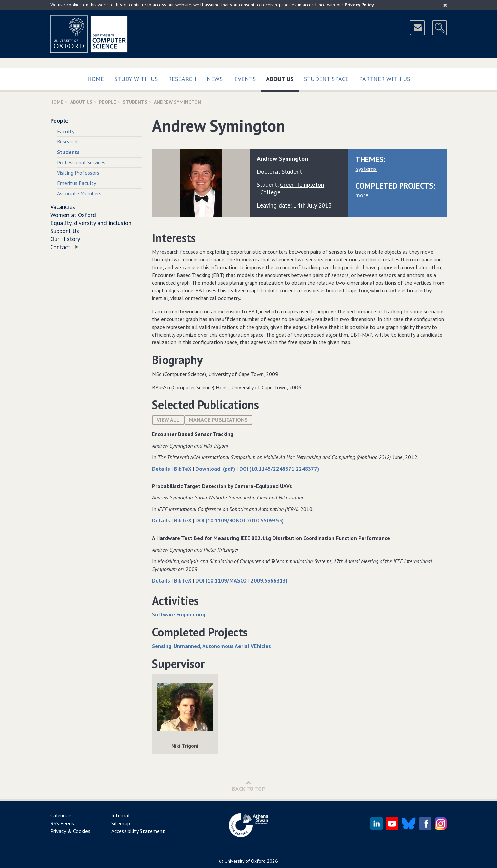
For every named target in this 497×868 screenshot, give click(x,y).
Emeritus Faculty (77, 183)
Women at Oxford (73, 215)
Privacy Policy (359, 5)
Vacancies (63, 207)
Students (135, 102)
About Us (282, 77)
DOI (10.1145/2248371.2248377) (279, 469)
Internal (120, 815)
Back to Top (248, 786)
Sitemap (121, 823)
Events (245, 79)
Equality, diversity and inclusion (91, 223)
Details (162, 469)
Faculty (66, 131)
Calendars (61, 815)
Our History (65, 239)
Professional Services (81, 162)
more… (364, 195)
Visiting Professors (78, 173)
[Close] (445, 5)
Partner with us (385, 79)
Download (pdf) (216, 469)
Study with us (136, 79)
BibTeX (183, 469)
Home (96, 79)
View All (168, 420)
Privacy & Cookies (70, 831)
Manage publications (218, 420)
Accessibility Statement (138, 831)
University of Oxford (245, 861)
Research (182, 79)
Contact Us (64, 247)
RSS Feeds (62, 823)
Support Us (65, 231)
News (215, 79)
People (108, 102)
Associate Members (79, 193)
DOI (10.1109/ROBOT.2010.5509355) (240, 520)
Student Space (326, 79)
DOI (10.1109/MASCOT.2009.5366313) (241, 580)
